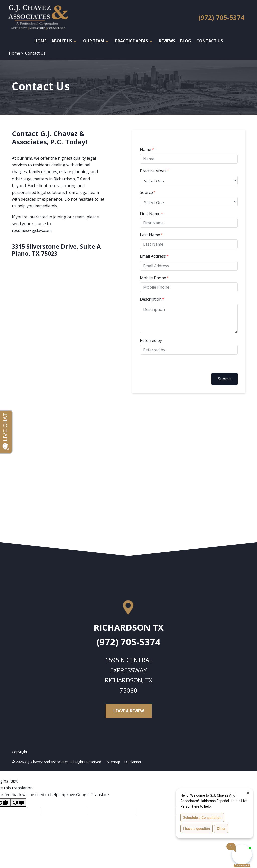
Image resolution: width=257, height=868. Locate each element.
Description (151, 299)
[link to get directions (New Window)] (129, 629)
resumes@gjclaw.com (32, 230)
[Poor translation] (18, 802)
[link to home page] (38, 17)
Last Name (150, 235)
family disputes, (44, 172)
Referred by (151, 340)
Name (145, 149)
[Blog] (186, 41)
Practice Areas (153, 171)
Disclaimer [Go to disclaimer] (133, 762)
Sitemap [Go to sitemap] (114, 762)
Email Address (153, 256)
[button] (75, 41)
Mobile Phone (153, 278)
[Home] (40, 41)
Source (146, 192)
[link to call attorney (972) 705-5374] (221, 18)
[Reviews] (167, 41)
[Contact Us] (210, 41)
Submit (224, 379)
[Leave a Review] (129, 711)
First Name (150, 214)
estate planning (74, 172)
